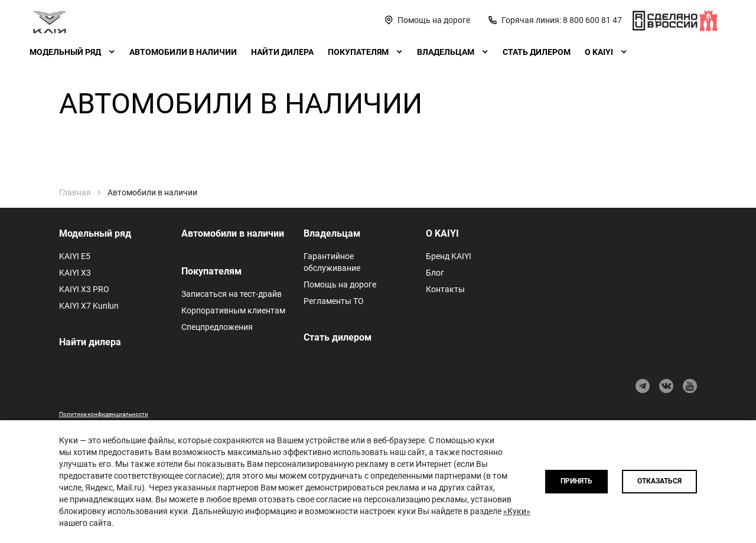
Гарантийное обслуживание (332, 262)
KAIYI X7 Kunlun (89, 306)
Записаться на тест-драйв (232, 294)
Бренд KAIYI (449, 256)
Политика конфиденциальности (104, 414)
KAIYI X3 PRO (84, 289)
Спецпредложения (217, 327)
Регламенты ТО (334, 301)
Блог (435, 273)
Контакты (445, 289)
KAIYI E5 (75, 256)
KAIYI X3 (75, 273)
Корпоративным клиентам (233, 310)
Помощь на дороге (340, 284)
